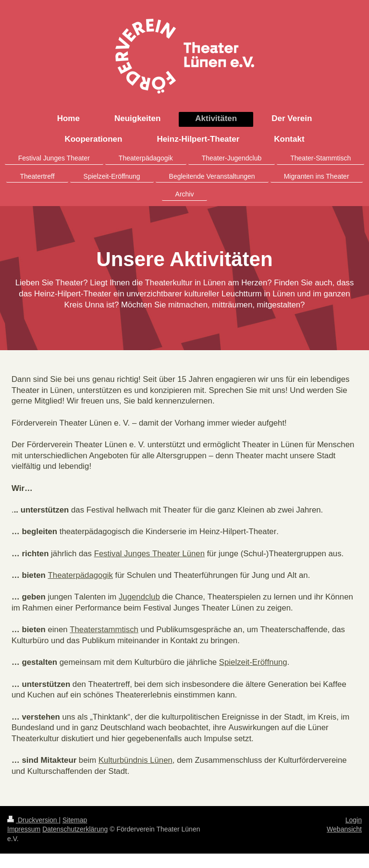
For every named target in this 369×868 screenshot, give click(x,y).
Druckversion (33, 820)
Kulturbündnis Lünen (135, 760)
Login (354, 820)
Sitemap (75, 820)
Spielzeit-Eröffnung (253, 662)
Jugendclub (139, 597)
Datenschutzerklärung (75, 829)
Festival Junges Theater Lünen (149, 554)
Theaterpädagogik (80, 575)
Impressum (24, 829)
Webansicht (344, 829)
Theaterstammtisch (104, 630)
